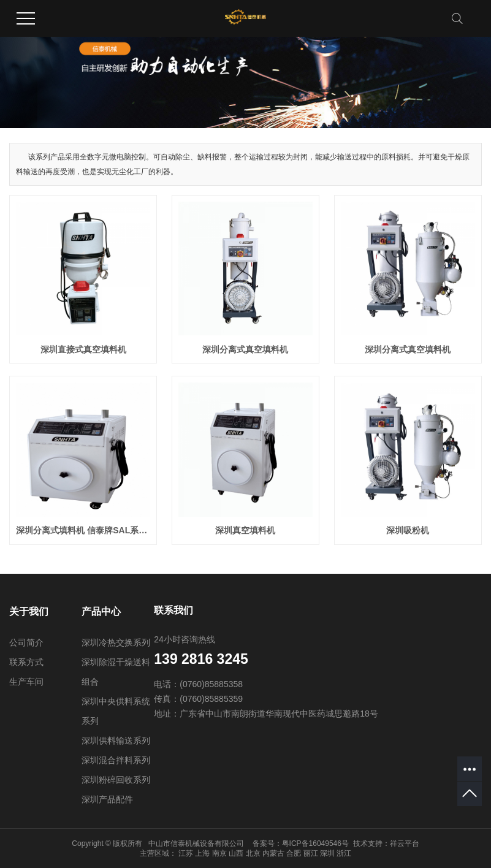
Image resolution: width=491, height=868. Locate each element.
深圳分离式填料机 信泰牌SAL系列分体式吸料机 (83, 530)
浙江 (344, 853)
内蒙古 (273, 853)
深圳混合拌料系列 (116, 760)
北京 (253, 853)
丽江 (311, 853)
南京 (219, 853)
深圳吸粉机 (408, 530)
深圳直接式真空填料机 (83, 349)
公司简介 (26, 642)
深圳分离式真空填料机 (245, 349)
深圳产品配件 (107, 799)
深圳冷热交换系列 (116, 642)
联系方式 (26, 662)
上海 (202, 853)
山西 (236, 853)
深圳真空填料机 (245, 530)
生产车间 (26, 682)
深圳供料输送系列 (116, 740)
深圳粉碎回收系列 (116, 780)
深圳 (327, 853)
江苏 (186, 853)
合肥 (294, 853)
